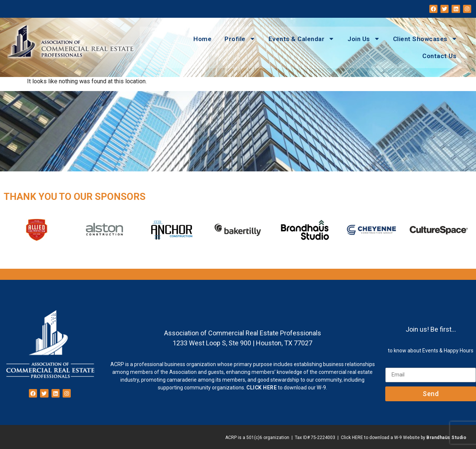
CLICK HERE (262, 388)
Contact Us (439, 56)
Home (202, 39)
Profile (240, 39)
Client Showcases (425, 39)
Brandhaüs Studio (446, 438)
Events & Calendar (302, 39)
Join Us (364, 39)
